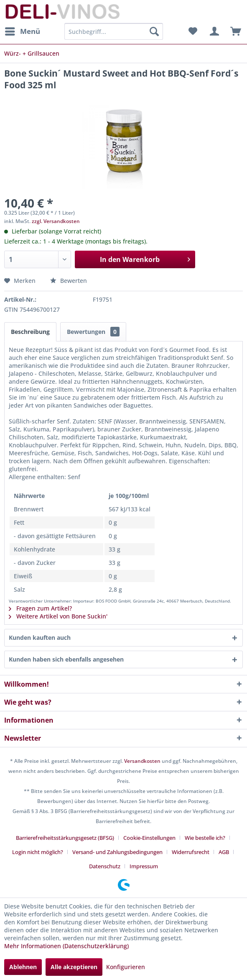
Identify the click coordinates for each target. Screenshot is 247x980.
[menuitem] (22, 31)
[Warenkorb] (234, 31)
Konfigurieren (126, 967)
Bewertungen (93, 332)
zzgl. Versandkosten (56, 221)
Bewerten (69, 281)
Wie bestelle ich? (205, 838)
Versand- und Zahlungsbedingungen (117, 852)
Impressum (144, 866)
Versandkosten (142, 761)
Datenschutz (105, 866)
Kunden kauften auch (40, 638)
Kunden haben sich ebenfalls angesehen (66, 659)
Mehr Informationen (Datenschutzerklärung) (66, 946)
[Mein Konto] (213, 31)
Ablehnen (23, 967)
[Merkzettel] (193, 31)
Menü (23, 30)
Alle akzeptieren (74, 967)
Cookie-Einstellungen (149, 838)
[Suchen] (154, 31)
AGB (224, 852)
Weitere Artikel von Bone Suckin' (58, 616)
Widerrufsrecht (191, 852)
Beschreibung (30, 332)
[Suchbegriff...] (114, 31)
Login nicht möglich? (38, 852)
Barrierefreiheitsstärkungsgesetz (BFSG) (65, 838)
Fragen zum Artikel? (40, 608)
